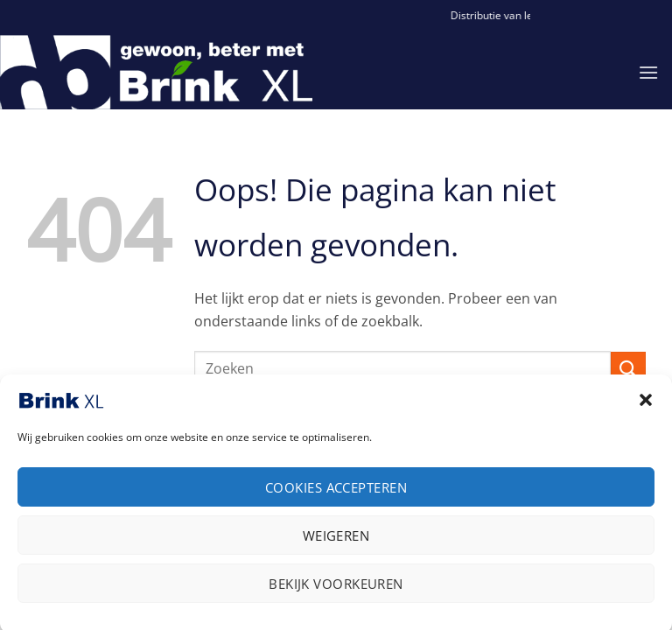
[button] (646, 407)
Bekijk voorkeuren (336, 591)
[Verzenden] (628, 369)
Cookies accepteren (336, 494)
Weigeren (336, 542)
